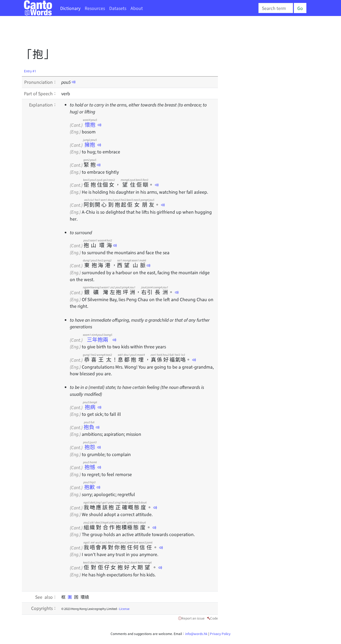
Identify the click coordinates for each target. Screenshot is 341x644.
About (137, 8)
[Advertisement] (119, 33)
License (124, 609)
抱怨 (90, 447)
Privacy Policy (220, 633)
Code (214, 618)
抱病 (90, 407)
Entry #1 (30, 71)
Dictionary (70, 8)
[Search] (276, 8)
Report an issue (193, 618)
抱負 (89, 427)
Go (300, 8)
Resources (95, 8)
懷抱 (90, 124)
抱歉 (89, 487)
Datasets (118, 8)
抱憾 (90, 467)
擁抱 (90, 144)
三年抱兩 (98, 339)
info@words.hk (196, 633)
